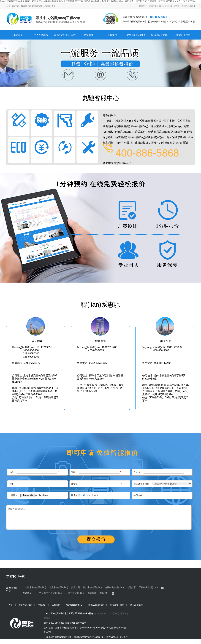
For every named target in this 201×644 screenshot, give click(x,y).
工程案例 (112, 35)
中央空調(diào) (42, 35)
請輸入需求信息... (99, 517)
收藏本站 (143, 6)
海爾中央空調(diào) (114, 587)
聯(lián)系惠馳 (187, 6)
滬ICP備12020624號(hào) (106, 613)
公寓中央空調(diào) (75, 593)
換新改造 (42, 605)
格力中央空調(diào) (92, 587)
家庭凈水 (104, 593)
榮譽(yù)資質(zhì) (136, 35)
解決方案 (89, 35)
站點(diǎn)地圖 (173, 6)
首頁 (11, 605)
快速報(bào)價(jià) (74, 605)
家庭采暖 (92, 593)
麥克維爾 (76, 587)
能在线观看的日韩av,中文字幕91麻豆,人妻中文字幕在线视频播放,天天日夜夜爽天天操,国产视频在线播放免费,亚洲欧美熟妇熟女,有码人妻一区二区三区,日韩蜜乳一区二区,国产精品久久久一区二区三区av (98, 1)
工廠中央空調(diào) (148, 587)
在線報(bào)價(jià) (157, 6)
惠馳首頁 (18, 35)
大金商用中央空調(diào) (34, 587)
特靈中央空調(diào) (59, 587)
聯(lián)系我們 (183, 35)
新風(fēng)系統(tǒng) (65, 35)
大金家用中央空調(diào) (51, 593)
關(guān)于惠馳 (159, 35)
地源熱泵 (131, 587)
